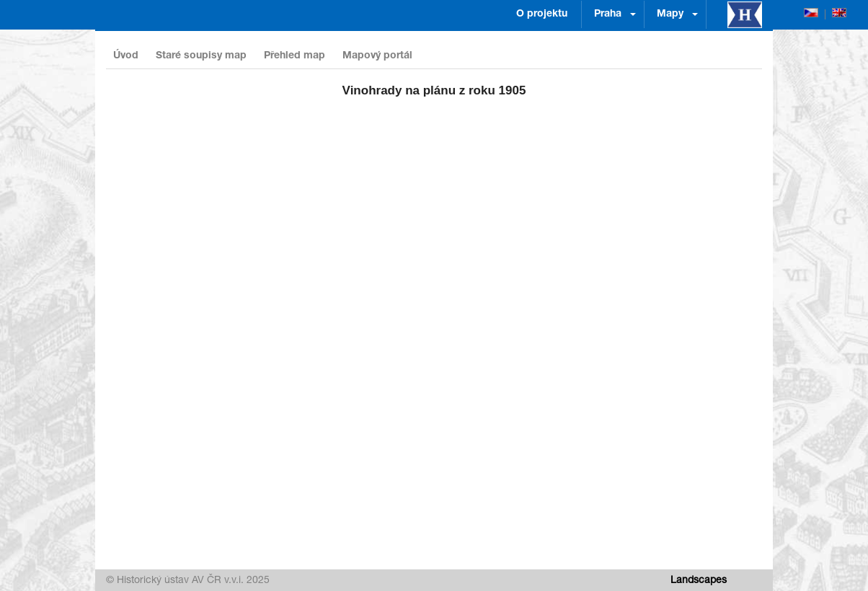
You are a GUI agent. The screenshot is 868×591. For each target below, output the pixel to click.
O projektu (542, 14)
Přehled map (294, 56)
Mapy (670, 14)
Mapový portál (377, 56)
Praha (608, 14)
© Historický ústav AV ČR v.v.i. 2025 (188, 581)
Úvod (126, 56)
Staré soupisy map (201, 56)
